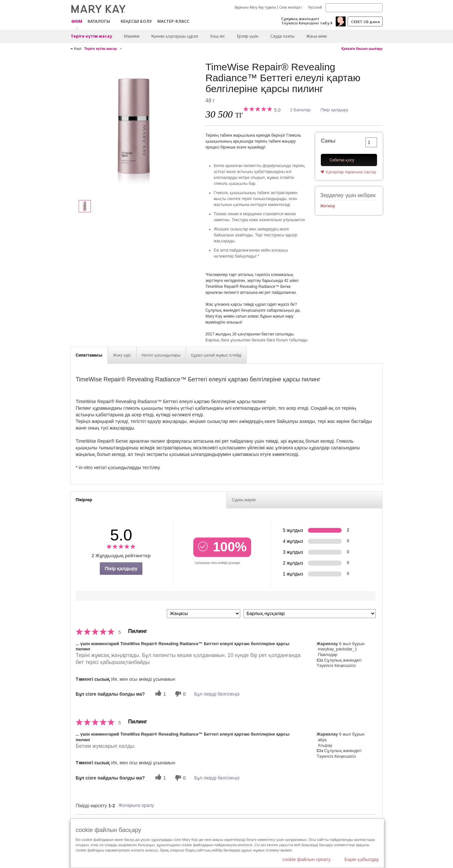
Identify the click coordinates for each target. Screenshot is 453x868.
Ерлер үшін (248, 36)
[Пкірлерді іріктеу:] (204, 614)
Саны (328, 141)
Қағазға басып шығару (362, 49)
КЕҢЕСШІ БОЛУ (136, 21)
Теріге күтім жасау (91, 36)
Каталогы (99, 21)
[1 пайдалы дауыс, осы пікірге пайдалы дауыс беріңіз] (160, 694)
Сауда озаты (282, 36)
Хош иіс (218, 36)
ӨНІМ (77, 22)
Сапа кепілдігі (291, 7)
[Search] (354, 8)
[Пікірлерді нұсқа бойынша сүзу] (310, 614)
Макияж (132, 36)
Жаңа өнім (317, 36)
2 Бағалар (300, 110)
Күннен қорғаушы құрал (175, 36)
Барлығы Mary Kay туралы (255, 7)
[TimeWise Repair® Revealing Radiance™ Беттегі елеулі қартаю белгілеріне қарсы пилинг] (135, 127)
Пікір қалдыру (334, 110)
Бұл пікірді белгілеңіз (217, 694)
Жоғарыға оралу (136, 805)
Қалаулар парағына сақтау (351, 172)
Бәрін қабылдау (362, 859)
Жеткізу (328, 206)
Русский (315, 7)
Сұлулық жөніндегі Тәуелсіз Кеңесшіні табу (305, 21)
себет (365, 22)
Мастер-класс (173, 21)
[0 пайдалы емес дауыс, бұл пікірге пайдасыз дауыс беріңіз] (179, 694)
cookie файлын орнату (307, 859)
